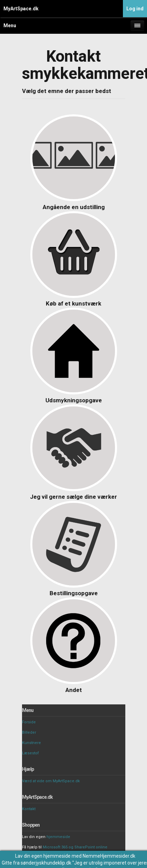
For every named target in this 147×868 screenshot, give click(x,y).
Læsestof (30, 753)
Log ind (135, 9)
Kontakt (29, 809)
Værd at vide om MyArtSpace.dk (51, 781)
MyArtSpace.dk (21, 9)
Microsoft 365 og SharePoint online (75, 847)
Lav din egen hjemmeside (43, 856)
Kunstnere (31, 743)
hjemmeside (58, 837)
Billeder (29, 732)
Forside (29, 722)
